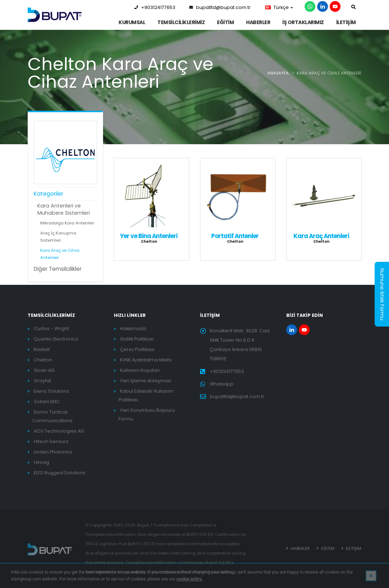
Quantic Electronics (56, 339)
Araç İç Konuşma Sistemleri (58, 237)
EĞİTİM (225, 22)
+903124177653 (155, 7)
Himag (41, 462)
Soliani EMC (47, 402)
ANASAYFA (278, 73)
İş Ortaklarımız (303, 22)
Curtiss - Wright (51, 329)
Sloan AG (44, 370)
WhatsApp (222, 384)
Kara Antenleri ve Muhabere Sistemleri (64, 209)
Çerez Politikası (137, 349)
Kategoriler (48, 194)
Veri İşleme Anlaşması (146, 381)
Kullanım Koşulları (140, 370)
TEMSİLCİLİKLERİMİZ (181, 22)
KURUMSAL (132, 22)
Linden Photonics (53, 452)
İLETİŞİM (346, 22)
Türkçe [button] (279, 7)
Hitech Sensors (51, 441)
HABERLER (258, 22)
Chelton (43, 360)
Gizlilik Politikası (137, 339)
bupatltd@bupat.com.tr (220, 7)
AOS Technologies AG (59, 431)
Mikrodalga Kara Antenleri (67, 223)
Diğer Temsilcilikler (58, 269)
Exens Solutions (51, 391)
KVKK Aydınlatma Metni (146, 360)
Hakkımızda (133, 329)
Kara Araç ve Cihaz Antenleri (60, 254)
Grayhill (42, 381)
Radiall (42, 349)
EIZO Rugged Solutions (60, 473)
